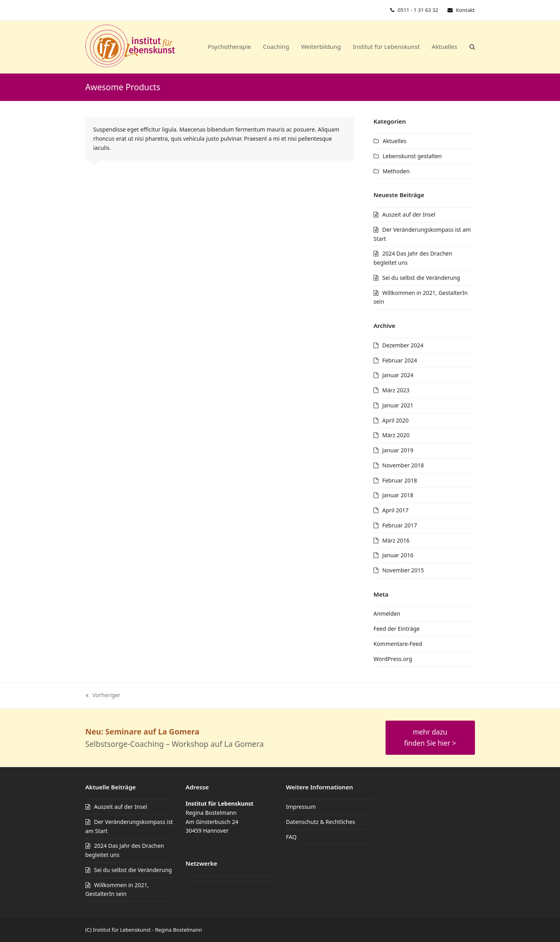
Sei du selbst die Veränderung (421, 278)
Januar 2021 (398, 405)
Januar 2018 (398, 495)
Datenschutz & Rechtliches (321, 822)
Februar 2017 (400, 525)
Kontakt (465, 10)
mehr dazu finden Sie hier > (430, 738)
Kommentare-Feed (398, 644)
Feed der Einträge (397, 629)
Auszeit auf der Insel (409, 214)
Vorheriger (103, 696)
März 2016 (396, 540)
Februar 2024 (400, 360)
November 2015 (403, 570)
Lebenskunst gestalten (412, 156)
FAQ (292, 837)
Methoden (396, 171)
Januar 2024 (398, 375)
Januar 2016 (398, 555)
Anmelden (387, 613)
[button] (472, 47)
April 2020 (395, 420)
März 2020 (396, 435)
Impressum (301, 807)
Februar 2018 (400, 480)
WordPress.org (393, 659)
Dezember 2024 (403, 345)
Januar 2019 (398, 450)
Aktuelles (395, 141)
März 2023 (396, 390)
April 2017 (395, 510)
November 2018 (403, 465)
